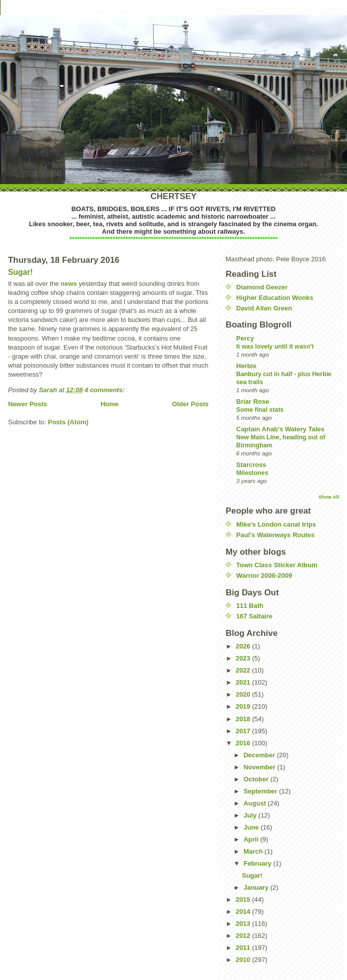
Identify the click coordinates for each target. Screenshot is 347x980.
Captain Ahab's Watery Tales (280, 429)
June (252, 827)
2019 (244, 706)
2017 (244, 731)
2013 (244, 924)
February (258, 863)
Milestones (252, 473)
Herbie (246, 366)
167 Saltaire (254, 616)
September (262, 791)
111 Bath (250, 606)
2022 (244, 670)
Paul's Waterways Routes (276, 535)
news (69, 284)
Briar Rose (253, 401)
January (257, 887)
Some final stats (260, 410)
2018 (244, 719)
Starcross (251, 465)
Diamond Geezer (262, 287)
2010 (244, 960)
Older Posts (190, 404)
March (254, 851)
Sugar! (20, 272)
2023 (244, 658)
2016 (244, 743)
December (260, 755)
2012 (244, 936)
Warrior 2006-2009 (264, 576)
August (256, 803)
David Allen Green (264, 308)
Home (109, 404)
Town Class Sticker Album (277, 565)
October (257, 779)
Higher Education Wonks (275, 298)
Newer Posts (28, 404)
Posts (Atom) (68, 422)
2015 (244, 900)
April (252, 839)
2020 (244, 694)
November (261, 767)
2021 (244, 682)
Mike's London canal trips (276, 524)
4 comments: (106, 390)
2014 (244, 912)
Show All (329, 497)
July (251, 815)
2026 (244, 646)
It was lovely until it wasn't (275, 347)
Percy (245, 338)
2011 (244, 948)
